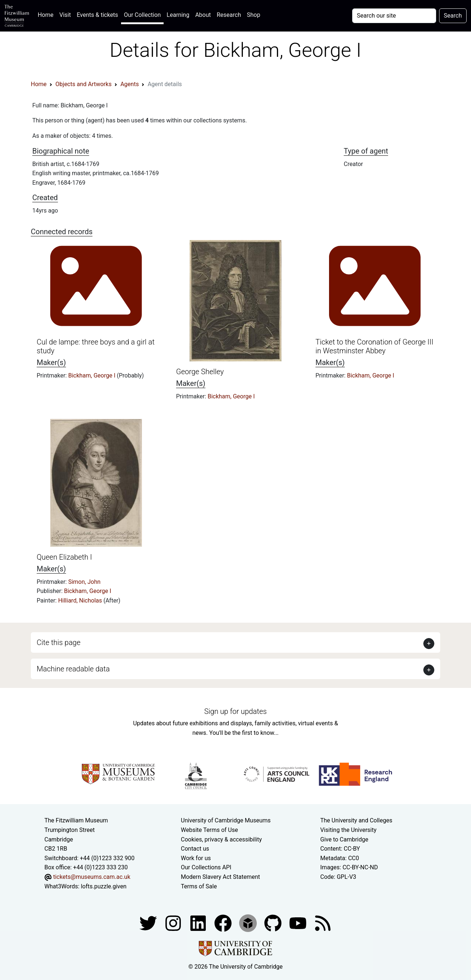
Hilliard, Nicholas (81, 600)
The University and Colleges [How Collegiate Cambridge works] (356, 820)
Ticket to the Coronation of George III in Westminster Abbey (374, 346)
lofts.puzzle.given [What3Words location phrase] (103, 886)
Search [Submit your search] (453, 16)
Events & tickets (97, 15)
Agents (129, 84)
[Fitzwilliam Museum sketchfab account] (249, 923)
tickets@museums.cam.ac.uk (92, 877)
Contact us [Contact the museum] (195, 849)
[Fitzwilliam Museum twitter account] (149, 923)
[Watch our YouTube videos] (299, 923)
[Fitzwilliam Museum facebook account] (199, 923)
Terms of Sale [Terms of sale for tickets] (199, 886)
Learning (178, 15)
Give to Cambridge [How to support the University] (344, 839)
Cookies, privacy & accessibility (221, 839)
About (203, 15)
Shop (253, 15)
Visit (65, 15)
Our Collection (142, 15)
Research (229, 15)
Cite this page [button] (59, 642)
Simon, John (84, 582)
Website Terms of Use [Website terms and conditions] (209, 830)
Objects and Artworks (83, 84)
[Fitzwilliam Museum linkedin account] (224, 923)
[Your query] (394, 16)
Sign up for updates (235, 711)
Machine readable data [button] (73, 669)
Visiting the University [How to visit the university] (348, 830)
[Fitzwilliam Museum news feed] (323, 923)
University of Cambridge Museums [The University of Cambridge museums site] (226, 820)
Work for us (196, 858)
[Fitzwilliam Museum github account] (274, 923)
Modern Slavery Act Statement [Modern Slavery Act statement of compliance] (220, 877)
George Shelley (200, 372)
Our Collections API (206, 867)
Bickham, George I (93, 375)
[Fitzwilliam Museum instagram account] (174, 923)
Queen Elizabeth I (64, 557)
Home (47, 14)
